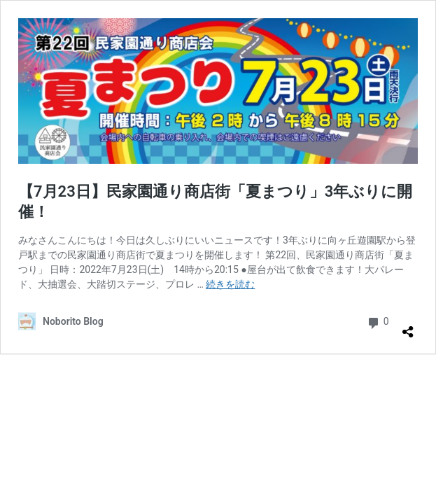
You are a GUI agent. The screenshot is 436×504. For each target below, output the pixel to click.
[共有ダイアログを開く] (408, 326)
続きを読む (230, 284)
